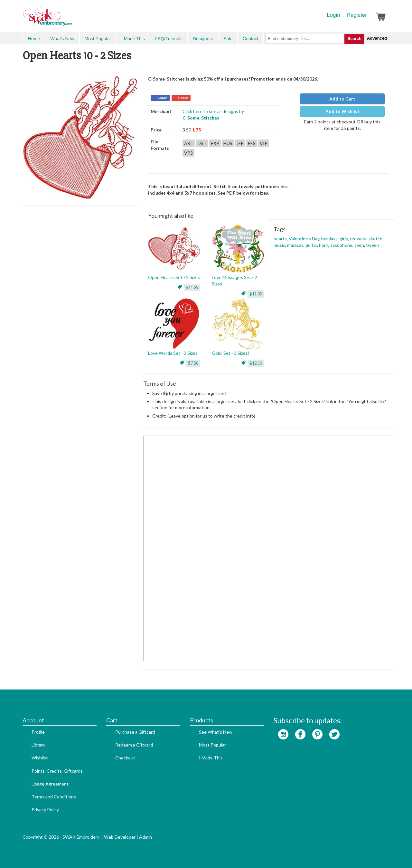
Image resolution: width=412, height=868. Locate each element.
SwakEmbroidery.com (71, 19)
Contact (250, 39)
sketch (375, 239)
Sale (228, 39)
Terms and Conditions (54, 797)
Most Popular (98, 39)
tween (373, 245)
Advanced (377, 38)
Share (162, 98)
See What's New (216, 732)
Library (38, 745)
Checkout (125, 758)
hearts (280, 239)
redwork (358, 239)
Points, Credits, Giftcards (57, 771)
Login (333, 15)
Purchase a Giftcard (135, 732)
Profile (38, 732)
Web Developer (120, 837)
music (279, 245)
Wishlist (40, 758)
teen (359, 245)
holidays (329, 239)
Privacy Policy (45, 810)
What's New (62, 39)
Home (34, 39)
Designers (203, 39)
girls (344, 239)
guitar (311, 245)
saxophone (341, 245)
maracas (295, 245)
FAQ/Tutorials (169, 39)
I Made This (133, 39)
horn (324, 245)
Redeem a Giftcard (134, 745)
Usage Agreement (50, 784)
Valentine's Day (304, 239)
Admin (145, 837)
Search (354, 39)
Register (357, 15)
